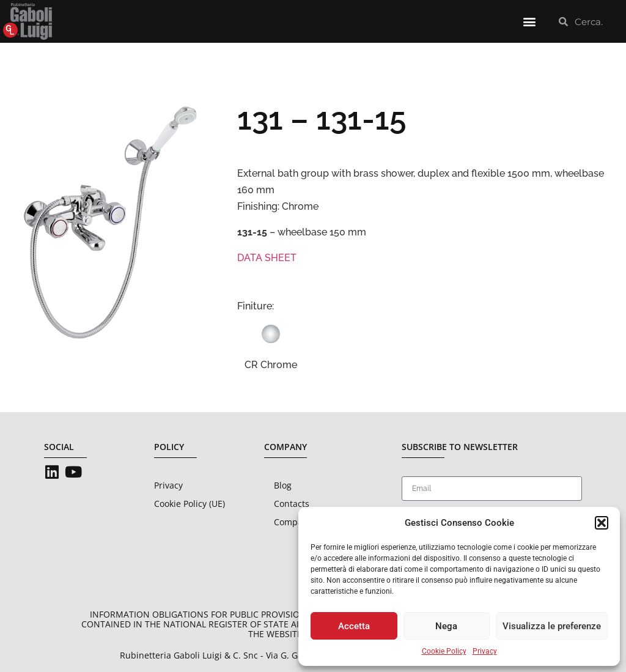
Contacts (292, 504)
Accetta (354, 626)
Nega (446, 626)
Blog (283, 485)
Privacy (485, 651)
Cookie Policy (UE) (190, 504)
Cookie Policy (444, 651)
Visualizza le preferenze (552, 626)
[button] (602, 523)
